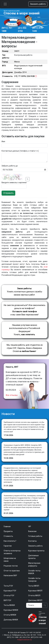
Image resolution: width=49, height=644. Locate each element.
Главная (7, 526)
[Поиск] (34, 605)
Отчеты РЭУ (9, 595)
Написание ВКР (10, 575)
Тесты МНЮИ (9, 605)
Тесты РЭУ (8, 586)
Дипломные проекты (33, 557)
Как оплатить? (10, 541)
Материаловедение (18, 37)
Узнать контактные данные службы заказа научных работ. (25, 292)
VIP (30, 526)
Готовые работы (35, 536)
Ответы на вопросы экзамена (12, 552)
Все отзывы (12, 395)
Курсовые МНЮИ (11, 610)
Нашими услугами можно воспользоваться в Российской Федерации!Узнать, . (24, 330)
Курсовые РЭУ (10, 591)
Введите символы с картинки (14, 183)
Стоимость (8, 536)
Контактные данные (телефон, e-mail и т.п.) (20, 151)
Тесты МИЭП (34, 586)
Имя (3, 141)
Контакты (32, 541)
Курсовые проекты (36, 551)
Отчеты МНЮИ (10, 615)
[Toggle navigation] (5, 4)
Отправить (8, 193)
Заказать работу (38, 4)
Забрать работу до (10, 166)
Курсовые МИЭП (35, 591)
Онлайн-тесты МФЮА (34, 572)
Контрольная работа (23, 55)
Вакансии (32, 531)
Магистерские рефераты (34, 564)
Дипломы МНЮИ (11, 620)
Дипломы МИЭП (35, 600)
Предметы (8, 531)
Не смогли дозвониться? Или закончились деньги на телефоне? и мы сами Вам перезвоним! (24, 310)
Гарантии (8, 546)
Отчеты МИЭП (34, 595)
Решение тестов (11, 566)
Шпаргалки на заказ (10, 560)
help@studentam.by (24, 640)
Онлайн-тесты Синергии (34, 580)
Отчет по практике (12, 571)
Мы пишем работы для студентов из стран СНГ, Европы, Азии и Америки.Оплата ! (25, 348)
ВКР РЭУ (7, 600)
